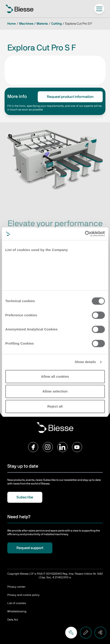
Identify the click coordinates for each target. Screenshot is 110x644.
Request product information (70, 97)
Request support (30, 548)
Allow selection (55, 391)
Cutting (56, 24)
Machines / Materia (34, 24)
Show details (85, 362)
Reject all (55, 406)
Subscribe (25, 497)
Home (12, 24)
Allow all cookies (55, 376)
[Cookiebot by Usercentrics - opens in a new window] (85, 234)
